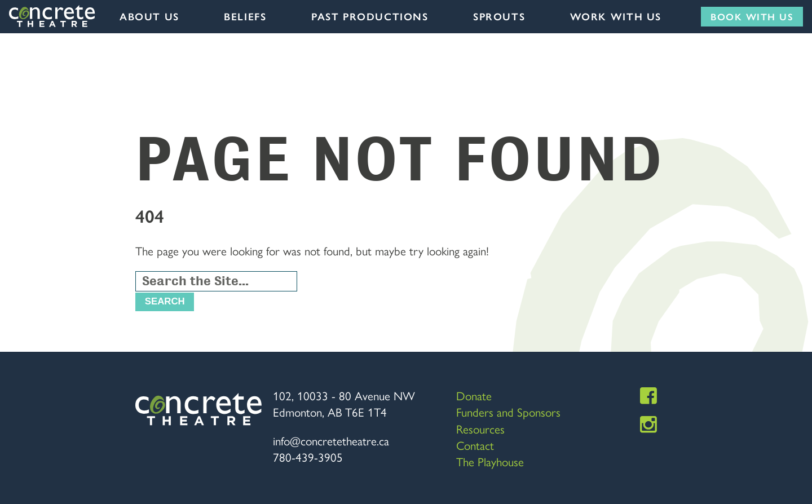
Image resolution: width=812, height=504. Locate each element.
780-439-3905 (308, 457)
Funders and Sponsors (508, 412)
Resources (480, 428)
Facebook (648, 396)
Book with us (752, 16)
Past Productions (370, 16)
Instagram (648, 425)
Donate (474, 395)
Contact (475, 445)
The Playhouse (490, 461)
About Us (149, 16)
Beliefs (245, 16)
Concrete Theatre (53, 16)
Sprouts (499, 16)
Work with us (616, 16)
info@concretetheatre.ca (331, 440)
